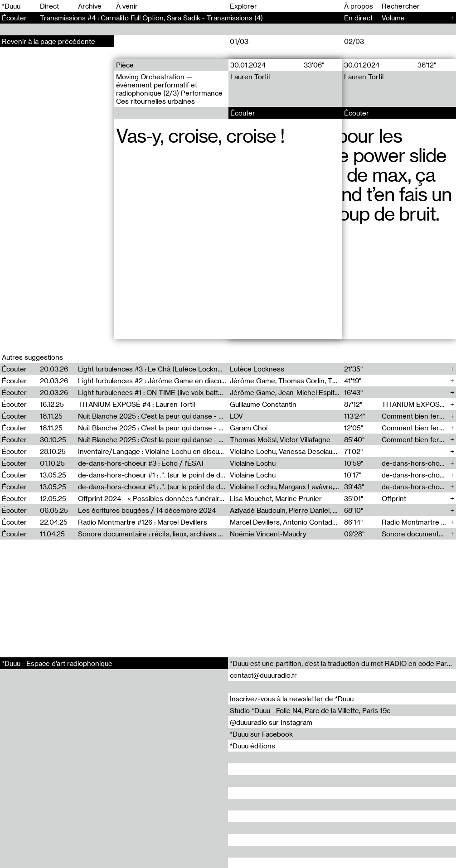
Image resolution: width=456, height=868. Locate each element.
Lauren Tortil (250, 77)
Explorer (243, 6)
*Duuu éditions (252, 746)
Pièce (125, 65)
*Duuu (11, 6)
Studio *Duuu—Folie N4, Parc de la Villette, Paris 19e (310, 710)
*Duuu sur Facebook (261, 734)
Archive (90, 6)
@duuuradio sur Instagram (271, 722)
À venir (127, 6)
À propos (359, 6)
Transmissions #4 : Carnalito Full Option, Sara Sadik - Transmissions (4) (151, 18)
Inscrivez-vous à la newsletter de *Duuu (292, 699)
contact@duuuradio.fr (263, 675)
